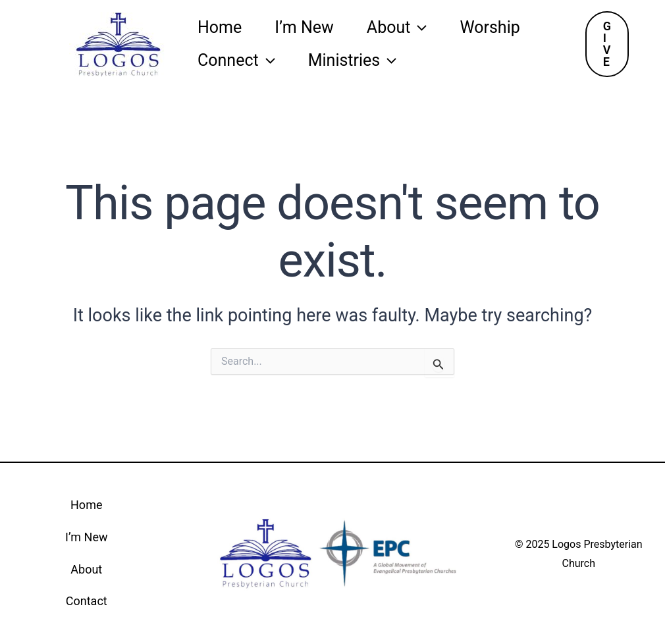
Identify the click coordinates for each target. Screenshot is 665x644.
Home (220, 27)
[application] (418, 28)
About (397, 28)
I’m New (304, 27)
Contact (87, 601)
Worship (490, 27)
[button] (607, 44)
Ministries (353, 61)
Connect (236, 61)
